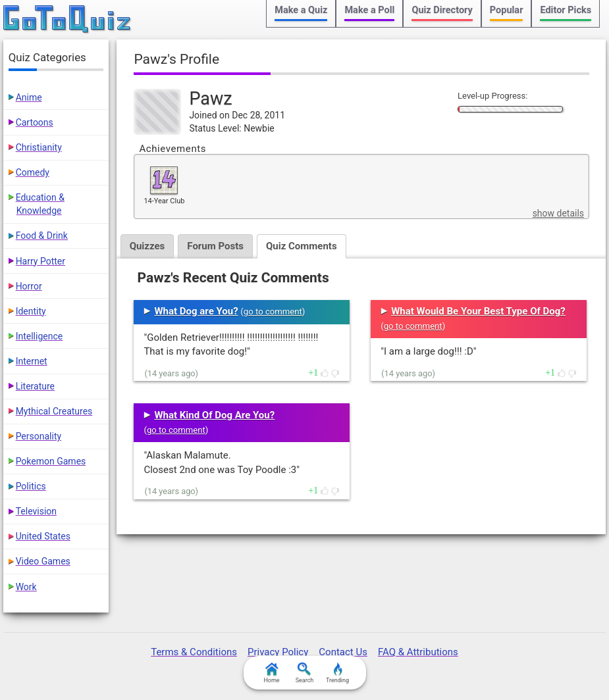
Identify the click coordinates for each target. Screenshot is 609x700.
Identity (31, 311)
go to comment (273, 312)
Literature (35, 386)
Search (305, 673)
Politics (31, 486)
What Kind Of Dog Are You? (214, 415)
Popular (507, 10)
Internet (32, 361)
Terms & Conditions (194, 652)
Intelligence (40, 336)
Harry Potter (40, 261)
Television (36, 511)
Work (26, 587)
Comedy (33, 172)
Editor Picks (566, 10)
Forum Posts (215, 246)
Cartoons (35, 122)
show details (558, 213)
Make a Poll (369, 10)
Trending (337, 673)
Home (271, 673)
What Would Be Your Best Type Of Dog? (478, 311)
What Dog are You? (196, 311)
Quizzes (147, 246)
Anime (29, 97)
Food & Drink (42, 236)
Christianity (39, 147)
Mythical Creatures (54, 411)
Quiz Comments (302, 246)
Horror (29, 286)
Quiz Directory (442, 10)
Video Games (43, 561)
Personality (39, 436)
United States (43, 536)
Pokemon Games (51, 461)
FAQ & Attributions (418, 652)
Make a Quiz (301, 10)
